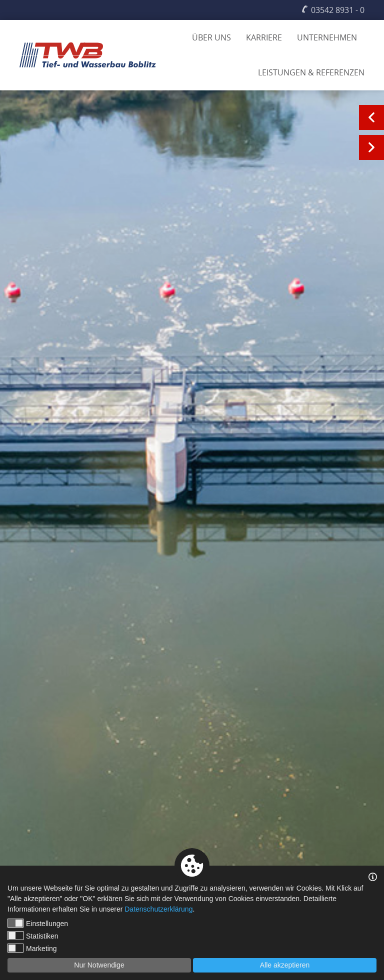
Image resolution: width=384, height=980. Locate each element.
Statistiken (33, 936)
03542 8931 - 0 (338, 10)
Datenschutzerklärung (158, 909)
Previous (371, 117)
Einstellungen (38, 923)
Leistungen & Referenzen (311, 72)
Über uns (211, 37)
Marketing (32, 948)
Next (371, 147)
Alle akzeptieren (285, 965)
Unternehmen (327, 37)
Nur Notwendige (99, 965)
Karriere (264, 37)
